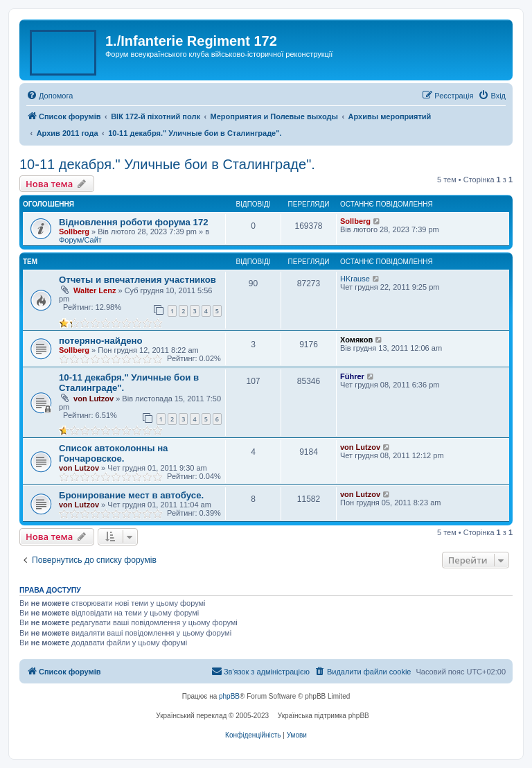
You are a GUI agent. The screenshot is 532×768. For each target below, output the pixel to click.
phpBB (229, 696)
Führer (352, 376)
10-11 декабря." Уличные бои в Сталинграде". (167, 164)
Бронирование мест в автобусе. (131, 495)
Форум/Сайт (80, 240)
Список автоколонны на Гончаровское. (113, 453)
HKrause (355, 279)
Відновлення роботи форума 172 (134, 222)
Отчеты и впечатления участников (138, 280)
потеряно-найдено (101, 341)
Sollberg (74, 232)
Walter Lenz (95, 290)
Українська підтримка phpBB (323, 716)
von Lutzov (94, 399)
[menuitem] (50, 96)
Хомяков (356, 340)
